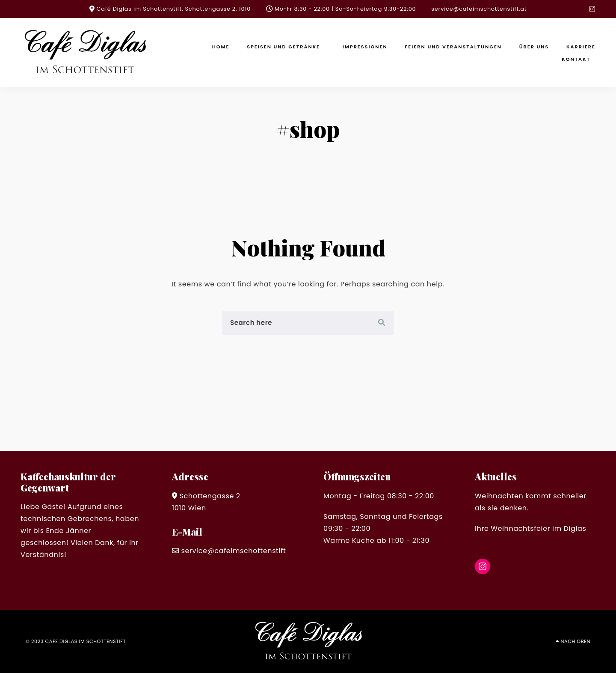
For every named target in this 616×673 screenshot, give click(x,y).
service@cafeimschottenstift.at (479, 9)
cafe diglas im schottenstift (86, 641)
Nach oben (576, 641)
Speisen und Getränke (283, 47)
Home (221, 47)
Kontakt (576, 59)
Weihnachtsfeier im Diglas (538, 529)
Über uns (534, 47)
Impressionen (365, 47)
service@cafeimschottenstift (233, 551)
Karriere (581, 47)
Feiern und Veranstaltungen (453, 47)
